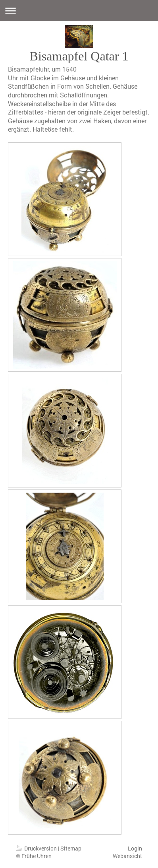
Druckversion (37, 848)
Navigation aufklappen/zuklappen (79, 11)
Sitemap (71, 848)
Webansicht (127, 856)
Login (135, 848)
